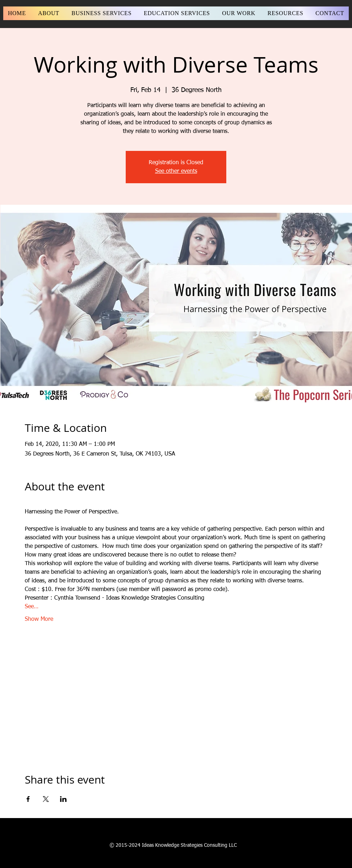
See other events (176, 171)
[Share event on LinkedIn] (63, 799)
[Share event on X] (46, 799)
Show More (39, 619)
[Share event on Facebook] (28, 799)
